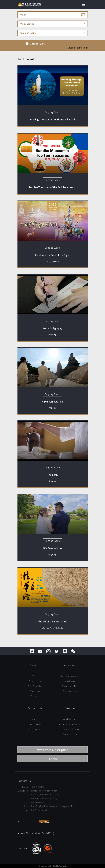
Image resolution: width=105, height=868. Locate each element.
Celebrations (70, 734)
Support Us (35, 708)
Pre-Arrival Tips (70, 686)
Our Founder (35, 686)
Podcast (52, 759)
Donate (35, 719)
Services (70, 708)
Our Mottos (35, 681)
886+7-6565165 (37, 802)
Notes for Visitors (70, 665)
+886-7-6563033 (38, 787)
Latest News (70, 681)
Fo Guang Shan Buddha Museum (30, 4)
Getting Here (70, 691)
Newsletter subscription (52, 750)
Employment (35, 729)
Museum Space (70, 729)
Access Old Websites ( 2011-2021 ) (36, 833)
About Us (35, 665)
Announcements (70, 676)
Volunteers (35, 724)
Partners (35, 696)
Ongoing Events (52, 112)
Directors (35, 691)
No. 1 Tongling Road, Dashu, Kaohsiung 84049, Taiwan (54, 806)
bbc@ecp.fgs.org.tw (40, 810)
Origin (35, 676)
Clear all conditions (78, 48)
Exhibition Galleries (70, 724)
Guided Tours (70, 719)
